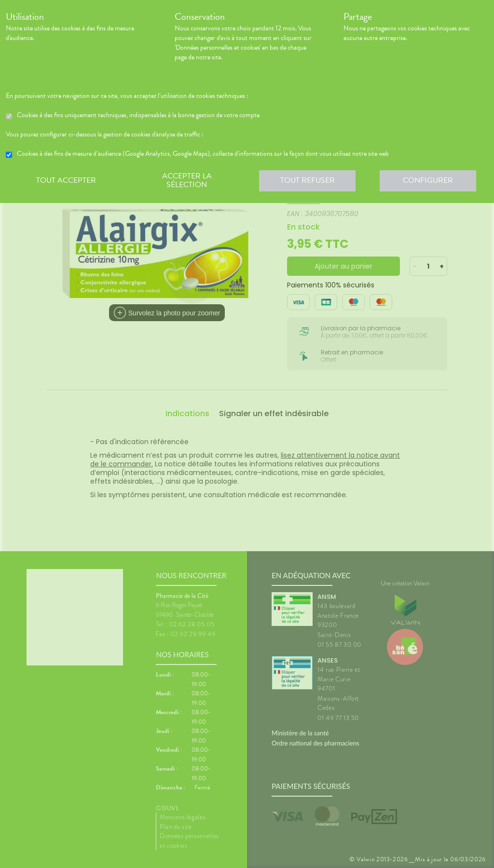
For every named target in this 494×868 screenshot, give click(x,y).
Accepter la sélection (187, 180)
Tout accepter (66, 180)
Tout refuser (308, 180)
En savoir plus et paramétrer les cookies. (58, 77)
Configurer (428, 180)
